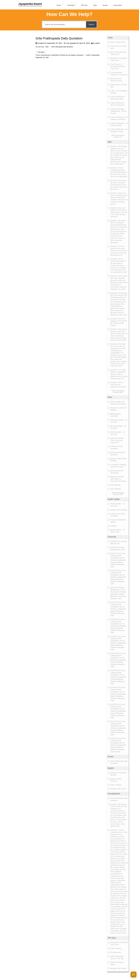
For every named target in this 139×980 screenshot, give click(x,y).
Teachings (71, 5)
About (59, 5)
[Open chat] (134, 975)
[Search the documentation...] (64, 24)
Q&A (95, 5)
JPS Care (84, 5)
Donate (105, 5)
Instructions (118, 5)
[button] (118, 38)
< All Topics (41, 52)
